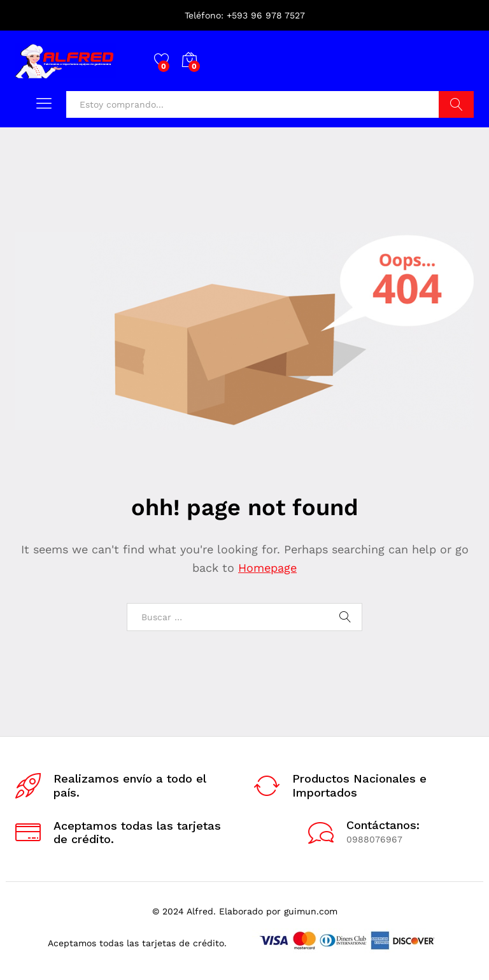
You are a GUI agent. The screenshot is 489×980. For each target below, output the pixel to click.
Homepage (267, 568)
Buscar (456, 104)
